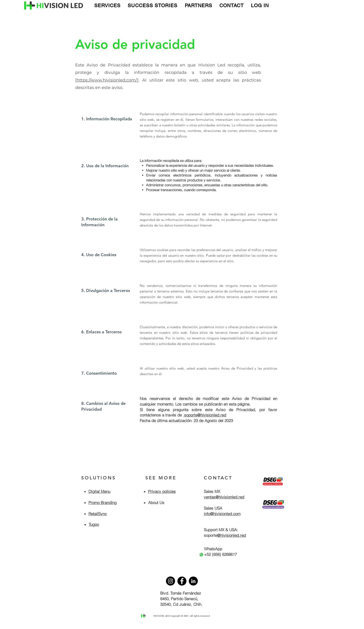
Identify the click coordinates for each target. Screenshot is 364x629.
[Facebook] (182, 581)
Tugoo (94, 524)
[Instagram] (171, 581)
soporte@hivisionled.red (205, 415)
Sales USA (213, 508)
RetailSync (98, 514)
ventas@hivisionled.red (224, 497)
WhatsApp (213, 549)
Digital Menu (99, 491)
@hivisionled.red (231, 535)
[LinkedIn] (193, 581)
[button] (107, 5)
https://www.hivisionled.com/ (107, 80)
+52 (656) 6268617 (220, 554)
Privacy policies (162, 491)
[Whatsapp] (201, 555)
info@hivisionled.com (222, 514)
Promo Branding (102, 503)
